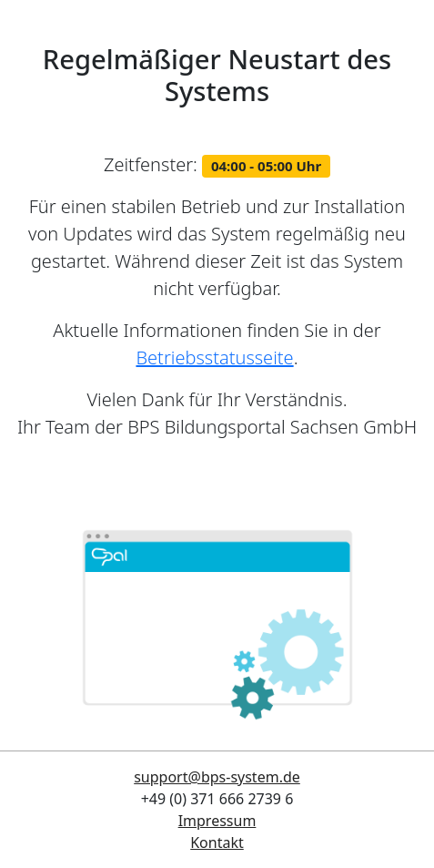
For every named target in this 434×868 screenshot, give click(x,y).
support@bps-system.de (217, 777)
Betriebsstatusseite (214, 357)
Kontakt (217, 842)
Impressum (217, 821)
